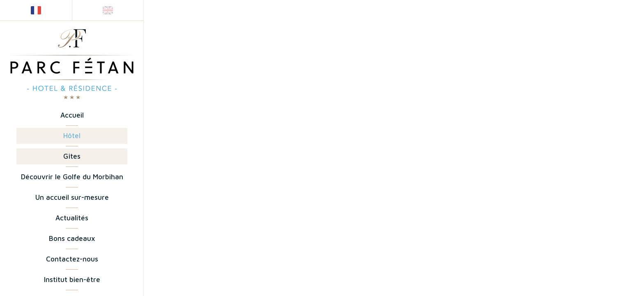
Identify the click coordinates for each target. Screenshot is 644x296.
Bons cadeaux (72, 238)
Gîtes (72, 156)
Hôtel (72, 136)
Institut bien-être (72, 280)
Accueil (72, 115)
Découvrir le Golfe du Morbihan (72, 177)
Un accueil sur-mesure (72, 197)
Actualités (72, 218)
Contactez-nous (72, 259)
